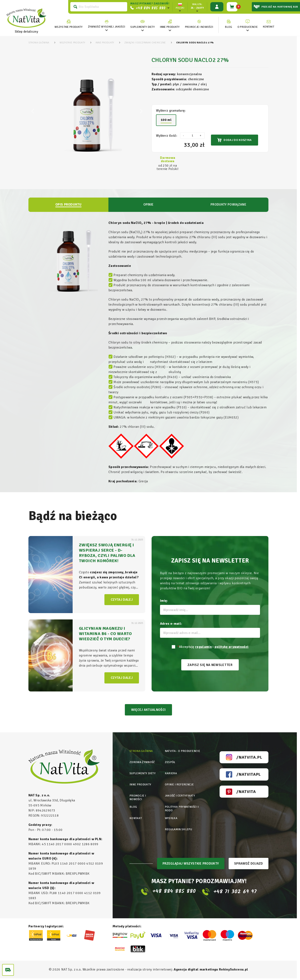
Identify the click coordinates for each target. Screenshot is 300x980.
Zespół (170, 763)
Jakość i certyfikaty (180, 794)
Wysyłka (171, 815)
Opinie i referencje (180, 784)
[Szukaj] (97, 7)
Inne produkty (141, 784)
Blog (133, 804)
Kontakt (136, 815)
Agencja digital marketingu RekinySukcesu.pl (211, 971)
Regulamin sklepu (179, 825)
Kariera (171, 773)
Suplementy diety (143, 773)
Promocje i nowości (138, 796)
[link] (105, 24)
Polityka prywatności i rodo (183, 806)
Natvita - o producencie (183, 753)
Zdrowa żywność (143, 763)
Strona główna (142, 753)
